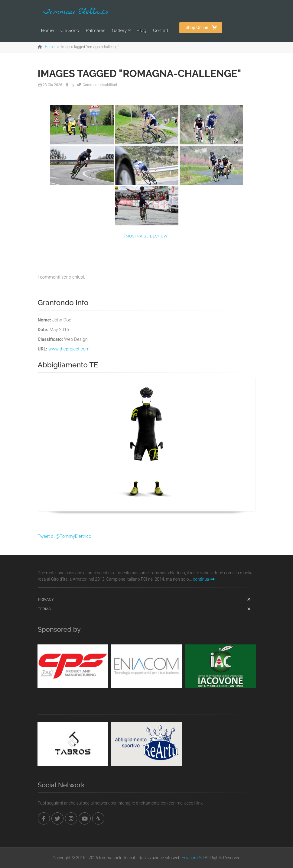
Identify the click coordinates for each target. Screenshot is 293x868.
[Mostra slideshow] (146, 236)
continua (204, 579)
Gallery (119, 31)
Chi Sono (70, 31)
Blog (142, 31)
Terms (44, 609)
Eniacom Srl (192, 858)
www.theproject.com (69, 349)
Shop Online (201, 27)
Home (47, 31)
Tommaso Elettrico (76, 12)
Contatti (161, 31)
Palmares (96, 31)
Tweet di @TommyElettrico (65, 536)
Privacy (46, 599)
